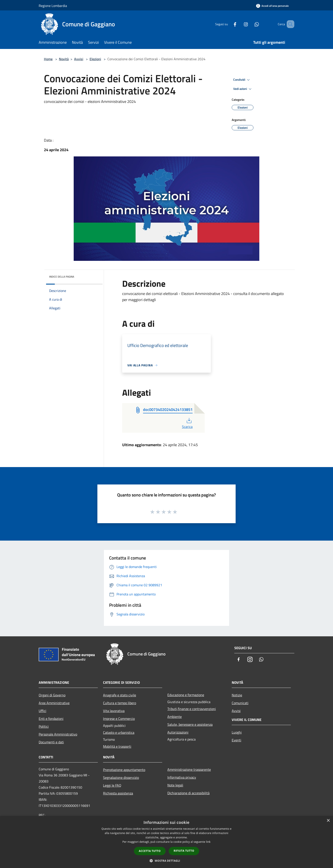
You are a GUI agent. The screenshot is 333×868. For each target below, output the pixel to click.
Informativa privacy (182, 777)
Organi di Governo (52, 695)
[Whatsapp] (250, 24)
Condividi (242, 80)
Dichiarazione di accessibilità (188, 793)
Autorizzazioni (178, 732)
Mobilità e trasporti (117, 746)
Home (48, 59)
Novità (64, 59)
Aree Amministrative (54, 703)
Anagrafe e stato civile (120, 695)
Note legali (175, 785)
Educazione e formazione (186, 695)
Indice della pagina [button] (62, 277)
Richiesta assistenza (118, 793)
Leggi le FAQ (112, 785)
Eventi (236, 740)
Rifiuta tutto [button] (184, 851)
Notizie (237, 695)
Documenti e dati (51, 742)
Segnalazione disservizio (121, 778)
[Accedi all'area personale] (272, 6)
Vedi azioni (243, 89)
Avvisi (79, 59)
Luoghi (237, 732)
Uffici (42, 711)
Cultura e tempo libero (120, 703)
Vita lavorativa (114, 711)
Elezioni (95, 59)
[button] (166, 861)
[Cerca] (289, 24)
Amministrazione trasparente (189, 769)
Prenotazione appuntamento (124, 770)
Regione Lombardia (53, 6)
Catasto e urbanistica (119, 732)
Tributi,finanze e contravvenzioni (192, 709)
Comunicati (240, 703)
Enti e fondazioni (51, 719)
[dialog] (166, 842)
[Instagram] (240, 24)
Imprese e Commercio (119, 719)
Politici (44, 726)
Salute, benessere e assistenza (190, 724)
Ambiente (175, 717)
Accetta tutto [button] (150, 851)
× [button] (328, 821)
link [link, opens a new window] (208, 842)
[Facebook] (229, 24)
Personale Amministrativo (58, 734)
